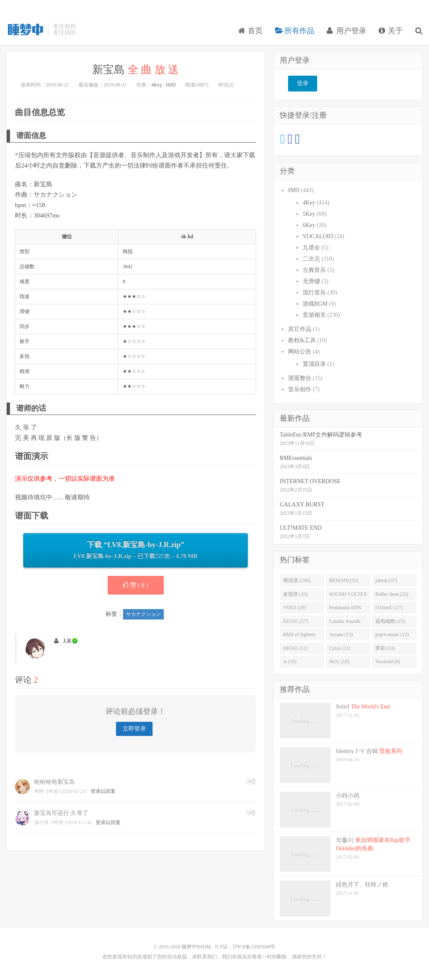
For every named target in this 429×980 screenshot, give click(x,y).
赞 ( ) (136, 585)
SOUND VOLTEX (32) (348, 596)
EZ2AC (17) (296, 621)
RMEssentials (296, 458)
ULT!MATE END (301, 528)
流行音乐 (314, 293)
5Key (309, 214)
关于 (391, 31)
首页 (250, 31)
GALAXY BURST (302, 505)
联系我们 (207, 957)
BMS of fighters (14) (299, 636)
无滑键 (311, 281)
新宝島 (136, 70)
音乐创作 (300, 389)
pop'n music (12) (392, 634)
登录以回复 (103, 791)
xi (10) (290, 662)
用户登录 (346, 31)
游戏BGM (315, 304)
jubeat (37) (386, 580)
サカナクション (143, 614)
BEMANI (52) (344, 580)
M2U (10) (339, 662)
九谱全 (311, 248)
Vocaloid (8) (388, 662)
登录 (303, 83)
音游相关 (314, 315)
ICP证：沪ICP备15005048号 (245, 947)
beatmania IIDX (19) (345, 609)
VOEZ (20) (295, 607)
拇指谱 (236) (297, 580)
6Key (309, 225)
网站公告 (300, 352)
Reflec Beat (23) (392, 594)
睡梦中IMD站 (25, 30)
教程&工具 (302, 340)
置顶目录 (314, 364)
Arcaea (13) (341, 634)
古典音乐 (314, 270)
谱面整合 (300, 378)
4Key (157, 85)
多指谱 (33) (295, 594)
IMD (171, 85)
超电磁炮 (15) (390, 621)
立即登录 (134, 729)
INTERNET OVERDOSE (310, 481)
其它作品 (300, 329)
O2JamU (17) (389, 607)
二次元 (311, 259)
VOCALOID (318, 236)
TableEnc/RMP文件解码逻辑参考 (321, 435)
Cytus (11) (340, 648)
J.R (67, 641)
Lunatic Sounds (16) (345, 623)
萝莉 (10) (385, 648)
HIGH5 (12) (295, 648)
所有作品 (295, 31)
